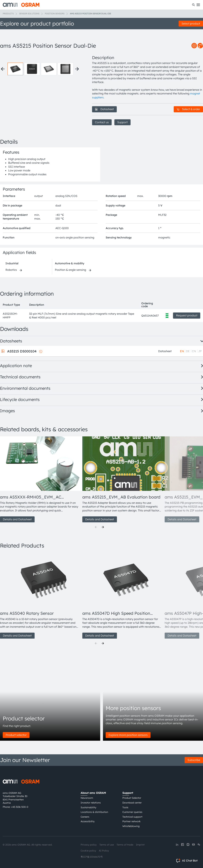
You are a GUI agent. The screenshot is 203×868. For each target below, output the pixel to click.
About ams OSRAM (93, 793)
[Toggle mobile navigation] (198, 5)
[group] (40, 479)
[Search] (193, 5)
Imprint (140, 845)
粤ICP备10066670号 (92, 857)
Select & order (188, 109)
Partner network (131, 821)
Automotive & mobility (70, 263)
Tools (125, 807)
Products (8, 14)
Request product (187, 315)
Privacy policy (89, 845)
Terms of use (107, 845)
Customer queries (132, 812)
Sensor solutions (29, 14)
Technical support (132, 817)
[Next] (103, 527)
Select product (191, 23)
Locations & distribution (94, 812)
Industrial (12, 263)
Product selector (16, 735)
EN (182, 351)
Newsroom (87, 798)
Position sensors (55, 14)
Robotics (11, 270)
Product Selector (132, 798)
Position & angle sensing (70, 270)
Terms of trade (125, 845)
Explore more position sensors (128, 735)
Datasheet (104, 109)
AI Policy (104, 851)
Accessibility (88, 821)
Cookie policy (88, 851)
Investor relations (91, 803)
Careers (85, 817)
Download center (132, 803)
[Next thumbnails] (77, 69)
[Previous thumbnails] (3, 69)
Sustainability (88, 807)
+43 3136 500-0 (20, 807)
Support (122, 122)
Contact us (102, 122)
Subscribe (194, 760)
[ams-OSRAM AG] (21, 5)
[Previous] (96, 527)
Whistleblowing (131, 826)
